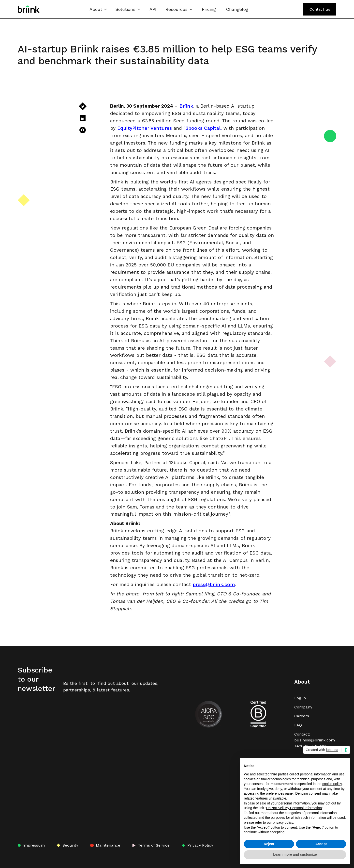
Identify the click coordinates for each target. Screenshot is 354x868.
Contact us (320, 9)
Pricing (209, 9)
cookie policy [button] (332, 784)
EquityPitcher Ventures (145, 128)
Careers (302, 716)
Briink (186, 106)
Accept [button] (321, 844)
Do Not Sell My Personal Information (294, 808)
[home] (29, 9)
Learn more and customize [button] (295, 854)
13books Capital (202, 128)
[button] (98, 9)
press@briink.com (214, 584)
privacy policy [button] (283, 822)
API (153, 9)
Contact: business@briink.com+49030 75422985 (315, 740)
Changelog (237, 9)
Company (303, 707)
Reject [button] (269, 844)
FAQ (298, 725)
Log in (300, 698)
